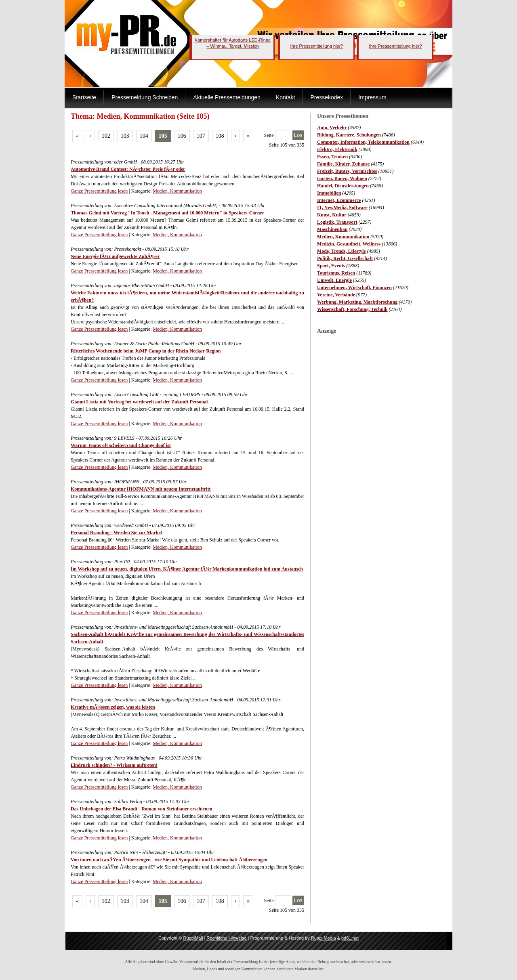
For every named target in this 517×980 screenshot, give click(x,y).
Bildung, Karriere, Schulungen (349, 135)
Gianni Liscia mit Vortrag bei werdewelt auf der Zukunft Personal (139, 402)
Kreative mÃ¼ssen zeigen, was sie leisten (113, 707)
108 (220, 136)
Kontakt (285, 97)
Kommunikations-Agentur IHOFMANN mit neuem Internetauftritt (141, 489)
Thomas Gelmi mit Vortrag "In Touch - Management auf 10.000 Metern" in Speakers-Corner (167, 213)
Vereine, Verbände (336, 295)
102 (106, 136)
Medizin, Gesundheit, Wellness (349, 244)
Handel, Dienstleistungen (343, 186)
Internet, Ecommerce (339, 200)
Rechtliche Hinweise (226, 938)
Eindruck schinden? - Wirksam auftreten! (114, 765)
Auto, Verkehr (332, 128)
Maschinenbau (332, 229)
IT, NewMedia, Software (342, 208)
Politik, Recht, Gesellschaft (345, 258)
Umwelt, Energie (334, 280)
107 (201, 136)
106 (182, 136)
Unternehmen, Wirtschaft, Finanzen (354, 287)
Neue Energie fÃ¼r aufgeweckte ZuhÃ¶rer (115, 256)
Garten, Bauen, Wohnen (342, 178)
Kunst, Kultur (332, 215)
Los (298, 135)
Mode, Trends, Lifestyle (342, 251)
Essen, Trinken (332, 157)
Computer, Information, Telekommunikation (363, 142)
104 (144, 136)
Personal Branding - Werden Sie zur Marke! (117, 533)
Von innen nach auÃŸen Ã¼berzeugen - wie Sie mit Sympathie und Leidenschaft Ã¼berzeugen (169, 860)
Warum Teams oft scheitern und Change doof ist (121, 445)
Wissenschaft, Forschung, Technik (352, 309)
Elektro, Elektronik (337, 149)
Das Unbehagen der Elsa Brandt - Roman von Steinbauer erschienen (142, 809)
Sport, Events (331, 266)
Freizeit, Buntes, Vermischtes (347, 171)
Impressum (372, 97)
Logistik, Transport (337, 222)
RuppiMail (193, 938)
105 (163, 136)
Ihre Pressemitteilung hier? (317, 46)
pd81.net (350, 938)
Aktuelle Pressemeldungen (227, 97)
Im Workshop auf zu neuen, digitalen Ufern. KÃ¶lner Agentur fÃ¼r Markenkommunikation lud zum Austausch (187, 569)
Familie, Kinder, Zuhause (343, 164)
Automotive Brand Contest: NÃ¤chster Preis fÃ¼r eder (128, 169)
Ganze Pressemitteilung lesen (99, 191)
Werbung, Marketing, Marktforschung (357, 302)
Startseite (84, 97)
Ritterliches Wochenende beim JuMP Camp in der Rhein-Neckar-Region (146, 351)
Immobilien (329, 193)
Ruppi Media (324, 938)
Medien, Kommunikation (343, 237)
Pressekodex (327, 97)
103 (125, 136)
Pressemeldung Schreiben (145, 97)
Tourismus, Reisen (336, 273)
